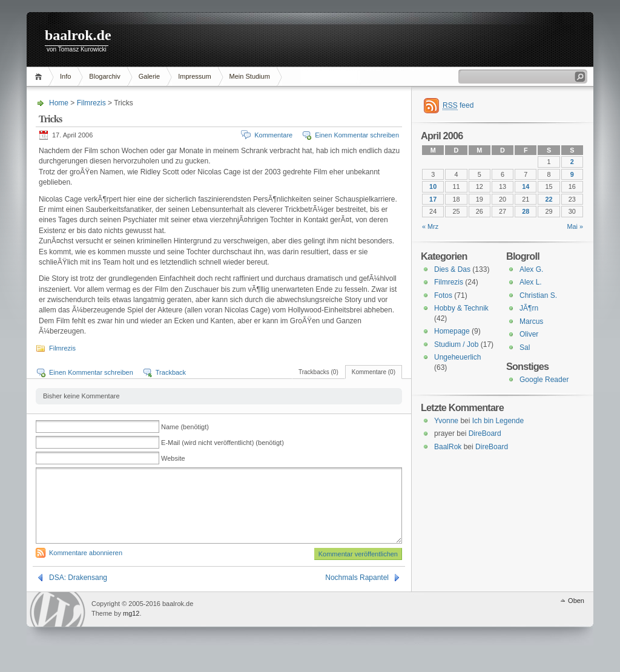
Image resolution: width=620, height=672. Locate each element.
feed (458, 106)
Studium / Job (456, 344)
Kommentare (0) (374, 372)
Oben (576, 615)
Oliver (529, 334)
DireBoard (485, 433)
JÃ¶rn (529, 308)
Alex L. (531, 282)
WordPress (58, 624)
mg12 (131, 628)
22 (549, 199)
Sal (525, 348)
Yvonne (446, 421)
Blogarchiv (104, 76)
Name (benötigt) (185, 427)
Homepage (452, 331)
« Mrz (430, 226)
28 (526, 211)
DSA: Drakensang (78, 592)
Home (40, 77)
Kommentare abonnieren (86, 567)
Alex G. (531, 269)
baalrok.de (78, 35)
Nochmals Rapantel (357, 592)
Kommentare (273, 135)
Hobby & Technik (461, 308)
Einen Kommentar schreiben (357, 135)
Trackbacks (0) (318, 372)
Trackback (171, 372)
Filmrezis (91, 103)
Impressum (194, 76)
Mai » (575, 226)
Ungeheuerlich (457, 357)
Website (173, 458)
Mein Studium (250, 76)
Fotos (443, 295)
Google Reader (544, 380)
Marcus (531, 321)
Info (65, 76)
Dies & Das (452, 269)
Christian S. (538, 295)
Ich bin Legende (498, 421)
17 (433, 199)
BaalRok (448, 447)
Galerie (149, 76)
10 (433, 186)
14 (526, 186)
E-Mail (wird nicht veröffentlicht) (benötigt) (223, 443)
